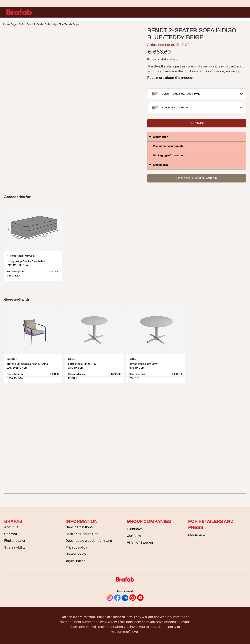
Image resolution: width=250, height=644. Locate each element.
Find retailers (197, 123)
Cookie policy (76, 554)
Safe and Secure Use (82, 534)
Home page (10, 24)
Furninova (135, 529)
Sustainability (15, 547)
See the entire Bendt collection (197, 178)
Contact (11, 534)
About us (11, 527)
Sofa (22, 24)
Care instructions (79, 527)
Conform (134, 536)
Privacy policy (76, 547)
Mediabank (197, 535)
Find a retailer (15, 541)
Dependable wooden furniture (89, 541)
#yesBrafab (75, 561)
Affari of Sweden (140, 543)
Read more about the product (170, 78)
